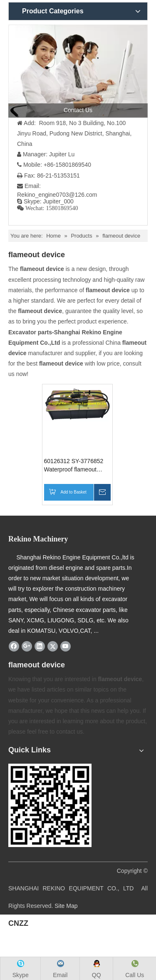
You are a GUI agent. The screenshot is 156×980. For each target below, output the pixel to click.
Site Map (66, 906)
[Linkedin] (40, 646)
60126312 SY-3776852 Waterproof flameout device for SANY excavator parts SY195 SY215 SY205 (74, 466)
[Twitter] (53, 646)
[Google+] (27, 646)
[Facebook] (14, 646)
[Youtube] (66, 646)
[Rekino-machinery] (50, 805)
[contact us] (78, 71)
